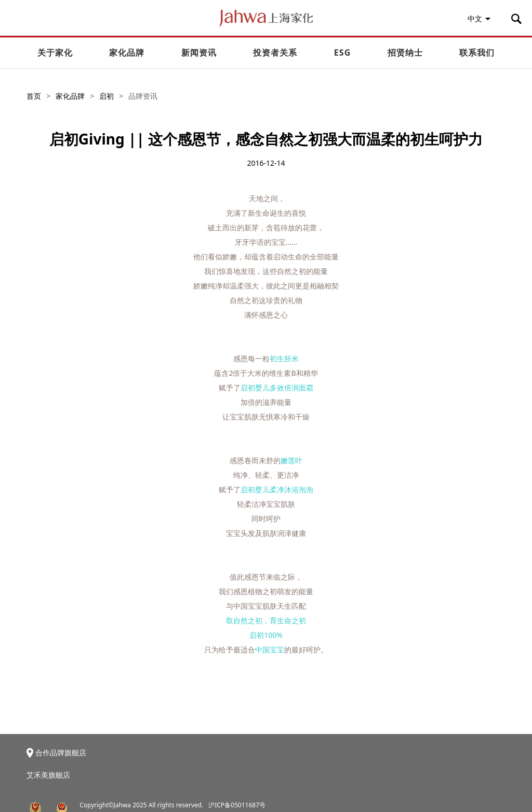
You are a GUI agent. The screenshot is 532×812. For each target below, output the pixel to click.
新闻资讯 (199, 53)
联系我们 (477, 53)
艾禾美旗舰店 (48, 775)
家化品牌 (127, 53)
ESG (342, 53)
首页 (34, 96)
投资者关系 (275, 53)
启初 (107, 96)
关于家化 (55, 53)
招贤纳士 (405, 53)
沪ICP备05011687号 (237, 805)
